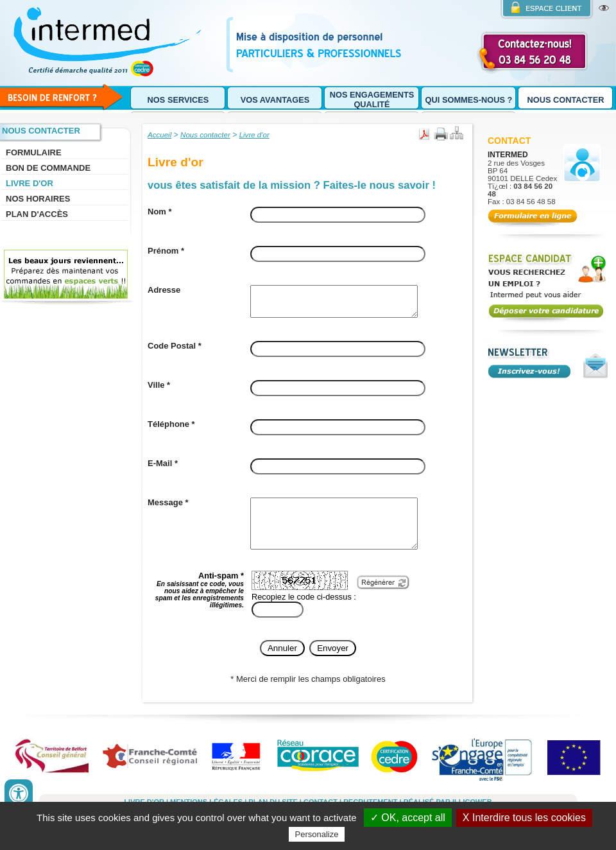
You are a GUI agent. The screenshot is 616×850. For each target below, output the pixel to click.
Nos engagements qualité (372, 100)
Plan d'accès (37, 214)
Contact (509, 141)
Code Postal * (175, 351)
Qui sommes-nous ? (469, 100)
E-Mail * (163, 469)
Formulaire (34, 152)
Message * (168, 508)
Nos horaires (38, 199)
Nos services (178, 100)
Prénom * (166, 251)
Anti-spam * (200, 605)
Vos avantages (275, 100)
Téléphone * (171, 430)
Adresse (164, 290)
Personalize (317, 834)
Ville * (159, 391)
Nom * (160, 212)
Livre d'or (30, 183)
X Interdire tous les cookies (524, 818)
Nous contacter (566, 100)
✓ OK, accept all (408, 818)
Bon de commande (48, 168)
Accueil (159, 135)
